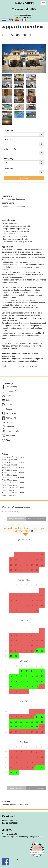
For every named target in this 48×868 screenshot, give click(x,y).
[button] (5, 58)
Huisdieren (9, 168)
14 (22, 560)
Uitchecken (9, 140)
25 (42, 565)
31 (37, 570)
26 (11, 570)
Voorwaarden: (8, 801)
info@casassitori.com (24, 15)
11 (42, 555)
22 (27, 565)
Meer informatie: (9, 220)
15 (27, 560)
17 (37, 560)
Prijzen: (5, 454)
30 (32, 570)
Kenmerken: (7, 196)
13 (16, 560)
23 (32, 565)
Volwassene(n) (10, 149)
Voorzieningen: (8, 383)
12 (11, 560)
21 (22, 565)
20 (16, 565)
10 (37, 555)
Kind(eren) (8, 159)
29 (27, 570)
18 (42, 560)
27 (16, 570)
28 (22, 570)
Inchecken (8, 130)
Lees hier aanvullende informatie (15, 804)
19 (11, 565)
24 (37, 565)
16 (32, 560)
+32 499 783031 (26, 18)
